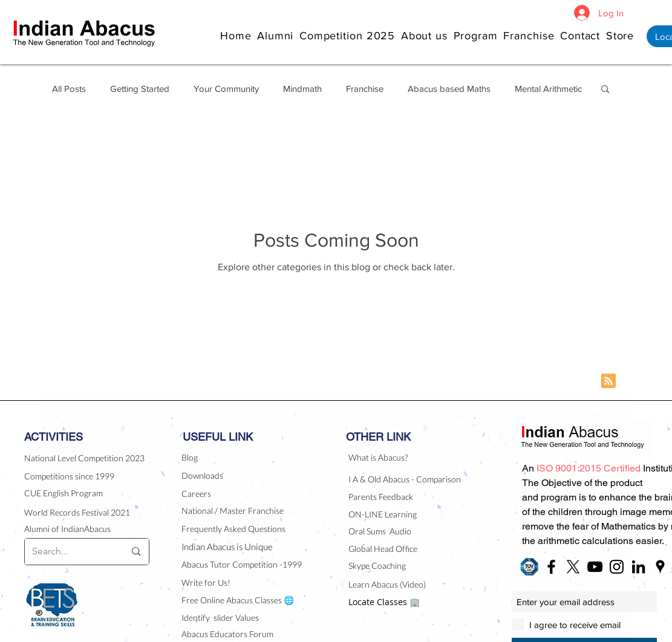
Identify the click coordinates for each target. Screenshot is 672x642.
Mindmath (302, 89)
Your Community (226, 89)
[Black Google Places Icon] (660, 567)
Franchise (365, 89)
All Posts (69, 89)
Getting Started (140, 89)
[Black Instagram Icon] (617, 567)
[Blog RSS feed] (608, 381)
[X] (573, 567)
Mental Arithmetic (548, 89)
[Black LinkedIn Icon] (638, 567)
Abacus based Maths (449, 89)
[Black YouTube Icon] (595, 567)
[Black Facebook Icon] (551, 567)
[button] (427, 35)
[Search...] (69, 552)
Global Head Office (383, 549)
